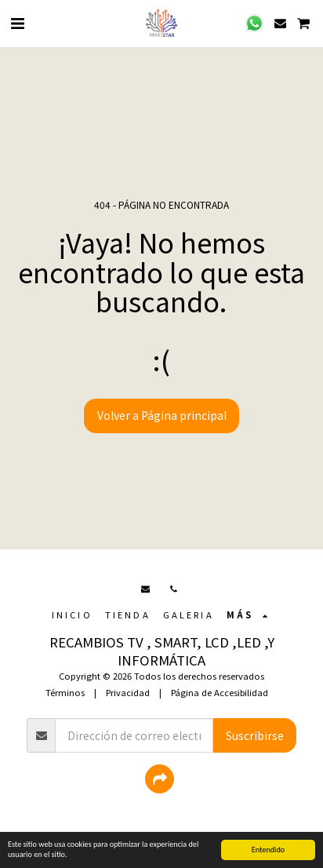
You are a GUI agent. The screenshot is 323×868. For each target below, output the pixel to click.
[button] (17, 22)
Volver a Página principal (162, 415)
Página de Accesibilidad (220, 692)
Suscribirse (255, 735)
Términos (65, 692)
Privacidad (128, 692)
